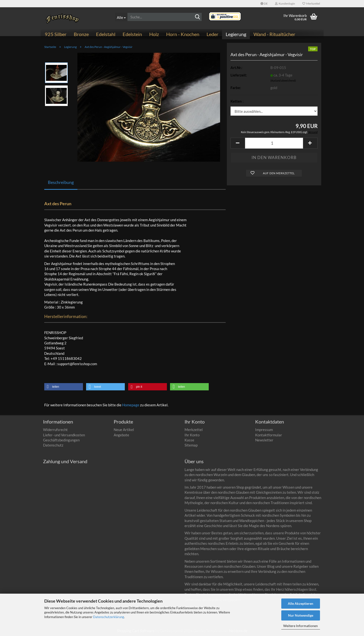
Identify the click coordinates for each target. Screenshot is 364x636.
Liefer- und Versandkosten (64, 435)
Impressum (264, 430)
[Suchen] (197, 17)
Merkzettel (311, 4)
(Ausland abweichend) (283, 80)
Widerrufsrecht (55, 430)
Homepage (131, 405)
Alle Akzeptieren (301, 603)
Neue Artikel (124, 430)
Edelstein (132, 34)
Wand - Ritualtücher (274, 34)
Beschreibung (61, 182)
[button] (264, 4)
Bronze (81, 34)
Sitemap (191, 445)
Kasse (189, 440)
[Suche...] (121, 17)
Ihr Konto (192, 435)
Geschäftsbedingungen (61, 440)
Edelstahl (106, 34)
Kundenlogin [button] (285, 4)
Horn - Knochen (183, 34)
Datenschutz (53, 445)
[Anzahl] (274, 143)
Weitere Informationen (301, 626)
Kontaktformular (269, 435)
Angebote (121, 435)
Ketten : (237, 101)
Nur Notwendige (301, 615)
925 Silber (56, 34)
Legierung (236, 34)
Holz (154, 34)
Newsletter (264, 440)
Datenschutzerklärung (109, 617)
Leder (212, 34)
